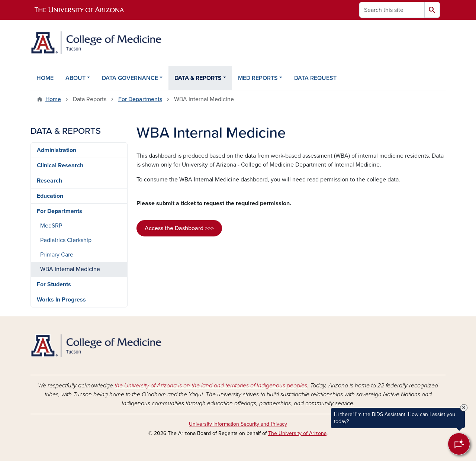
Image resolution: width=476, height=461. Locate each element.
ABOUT (75, 78)
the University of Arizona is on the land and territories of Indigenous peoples (211, 386)
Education (50, 196)
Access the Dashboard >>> (179, 228)
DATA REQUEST (315, 78)
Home (53, 99)
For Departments (140, 99)
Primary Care (57, 255)
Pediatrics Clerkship (66, 240)
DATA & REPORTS (198, 78)
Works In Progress (61, 300)
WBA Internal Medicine (70, 269)
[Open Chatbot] (459, 444)
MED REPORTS (258, 78)
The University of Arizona (297, 433)
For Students (54, 284)
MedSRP (51, 226)
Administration (57, 150)
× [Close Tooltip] (464, 408)
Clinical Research (60, 165)
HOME (45, 78)
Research (49, 181)
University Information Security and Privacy (238, 424)
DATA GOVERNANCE (130, 78)
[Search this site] (392, 10)
